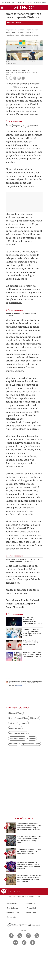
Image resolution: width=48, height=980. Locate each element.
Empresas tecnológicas (30, 744)
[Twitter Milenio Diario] (20, 936)
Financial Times (16, 713)
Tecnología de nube (17, 738)
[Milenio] (24, 8)
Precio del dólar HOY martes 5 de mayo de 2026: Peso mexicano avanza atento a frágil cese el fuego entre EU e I (30, 878)
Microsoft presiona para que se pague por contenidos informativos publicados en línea (23, 126)
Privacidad (31, 908)
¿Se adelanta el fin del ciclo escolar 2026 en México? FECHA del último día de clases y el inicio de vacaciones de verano (29, 827)
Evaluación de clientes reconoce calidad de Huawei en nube (31, 643)
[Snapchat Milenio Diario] (33, 943)
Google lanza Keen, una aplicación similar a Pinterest (23, 314)
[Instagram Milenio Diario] (28, 936)
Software (13, 723)
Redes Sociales (15, 728)
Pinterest (24, 723)
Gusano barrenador (40, 2)
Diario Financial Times (19, 718)
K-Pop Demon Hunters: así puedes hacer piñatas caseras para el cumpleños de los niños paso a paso (29, 865)
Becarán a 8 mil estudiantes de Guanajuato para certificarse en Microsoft (32, 621)
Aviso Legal (31, 912)
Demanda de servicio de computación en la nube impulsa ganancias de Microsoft (22, 560)
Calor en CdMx (20, 2)
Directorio (31, 903)
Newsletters (12, 903)
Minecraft (13, 744)
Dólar (13, 2)
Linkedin (32, 738)
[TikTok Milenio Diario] (24, 943)
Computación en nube (18, 733)
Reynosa (29, 2)
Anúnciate (11, 917)
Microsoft (35, 718)
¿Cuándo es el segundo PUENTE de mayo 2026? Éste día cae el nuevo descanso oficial (29, 851)
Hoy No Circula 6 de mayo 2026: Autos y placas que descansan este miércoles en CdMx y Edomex (29, 840)
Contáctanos (13, 908)
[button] (2, 8)
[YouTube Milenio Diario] (15, 943)
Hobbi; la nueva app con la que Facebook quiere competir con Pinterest (32, 654)
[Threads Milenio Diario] (37, 936)
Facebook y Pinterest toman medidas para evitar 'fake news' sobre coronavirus (32, 632)
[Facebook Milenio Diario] (11, 936)
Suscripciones (13, 912)
